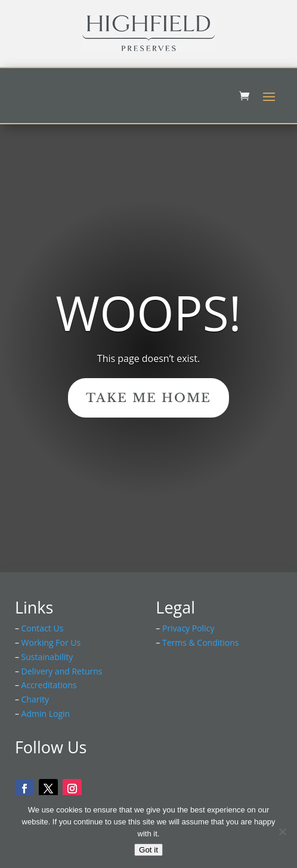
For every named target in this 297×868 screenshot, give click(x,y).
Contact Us (43, 628)
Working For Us (51, 642)
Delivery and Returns (62, 671)
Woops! (148, 313)
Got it (148, 850)
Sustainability (47, 657)
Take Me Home (148, 398)
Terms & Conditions (201, 642)
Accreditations (49, 685)
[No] (282, 832)
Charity (35, 699)
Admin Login (46, 714)
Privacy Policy (188, 628)
